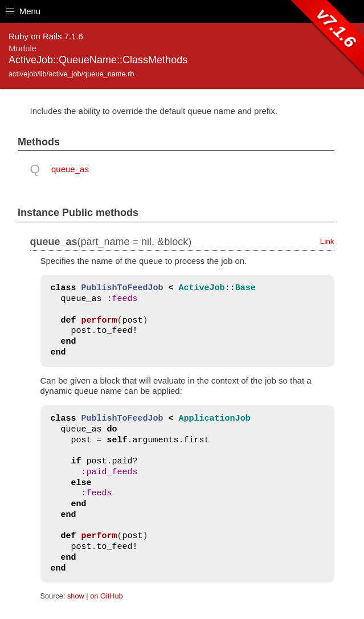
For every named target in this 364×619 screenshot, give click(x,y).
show (76, 596)
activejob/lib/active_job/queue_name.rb (71, 74)
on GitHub (106, 596)
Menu (23, 11)
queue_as (70, 169)
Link (327, 241)
